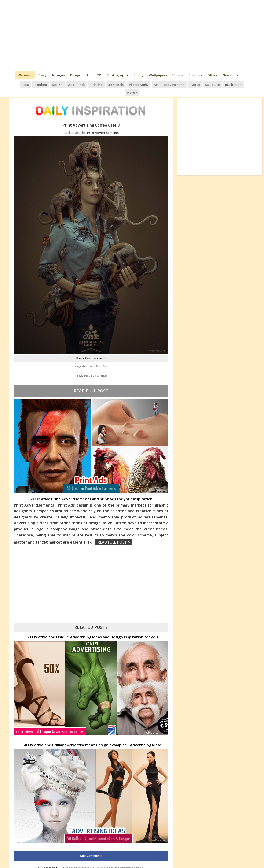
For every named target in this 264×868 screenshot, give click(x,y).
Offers (212, 75)
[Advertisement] (132, 35)
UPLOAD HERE (49, 860)
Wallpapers (158, 75)
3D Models (108, 84)
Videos (178, 75)
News (227, 75)
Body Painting (166, 84)
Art (89, 75)
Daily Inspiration (125, 860)
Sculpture (203, 84)
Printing (89, 84)
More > (242, 84)
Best (20, 84)
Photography (117, 75)
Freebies (195, 75)
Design (76, 75)
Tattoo (186, 84)
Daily (42, 75)
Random (34, 84)
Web (64, 84)
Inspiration (224, 84)
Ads (75, 84)
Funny (139, 75)
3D (99, 75)
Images (58, 75)
